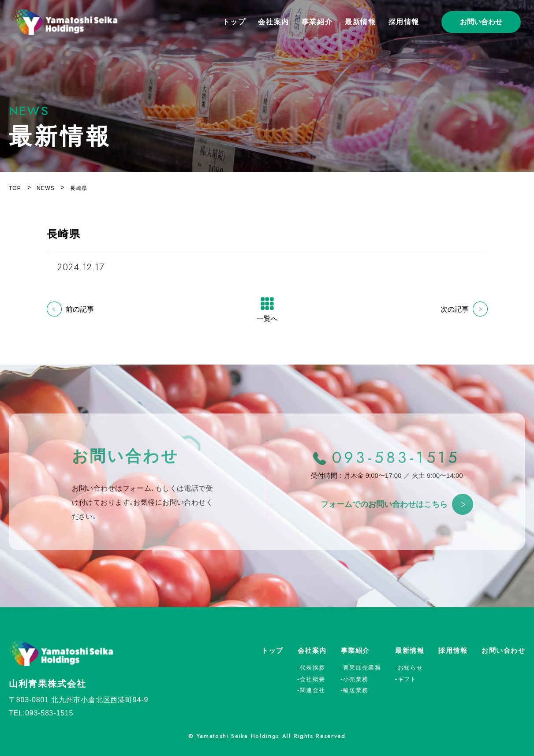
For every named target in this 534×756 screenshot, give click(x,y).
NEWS (46, 188)
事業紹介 (317, 22)
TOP (15, 188)
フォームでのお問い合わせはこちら (384, 510)
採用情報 (404, 22)
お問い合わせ (481, 22)
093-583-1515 (396, 463)
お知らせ (410, 668)
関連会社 (312, 690)
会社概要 (312, 679)
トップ (234, 22)
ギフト (407, 679)
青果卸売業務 (362, 668)
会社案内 (273, 22)
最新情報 (360, 22)
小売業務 (356, 679)
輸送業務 (356, 690)
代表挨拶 (312, 668)
